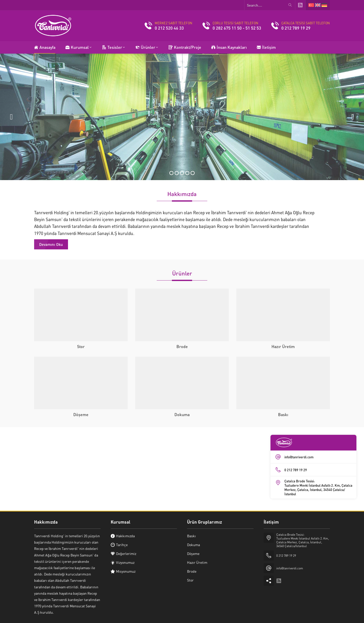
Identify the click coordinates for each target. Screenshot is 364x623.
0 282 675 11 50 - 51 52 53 (237, 28)
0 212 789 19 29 (296, 28)
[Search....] (270, 5)
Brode (182, 346)
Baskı (283, 414)
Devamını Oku (51, 244)
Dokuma (182, 414)
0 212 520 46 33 (169, 28)
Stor (81, 346)
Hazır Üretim (283, 346)
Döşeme (81, 414)
